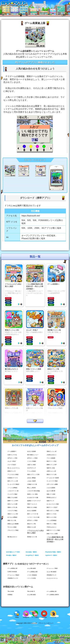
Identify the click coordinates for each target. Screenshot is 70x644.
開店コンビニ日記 (52, 517)
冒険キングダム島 (12, 507)
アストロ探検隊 (51, 458)
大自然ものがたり (52, 455)
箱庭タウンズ (50, 501)
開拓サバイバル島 (52, 474)
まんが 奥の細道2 (51, 572)
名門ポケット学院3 (32, 520)
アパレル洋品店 (31, 471)
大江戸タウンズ (31, 468)
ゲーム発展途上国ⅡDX (53, 595)
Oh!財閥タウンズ (51, 575)
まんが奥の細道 (31, 568)
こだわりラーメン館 (13, 491)
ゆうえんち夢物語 (12, 517)
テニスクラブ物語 (12, 494)
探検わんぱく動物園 (13, 524)
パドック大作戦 (31, 578)
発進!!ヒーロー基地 (32, 494)
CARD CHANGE (12, 572)
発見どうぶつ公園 (12, 504)
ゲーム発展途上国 (12, 568)
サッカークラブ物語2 (13, 484)
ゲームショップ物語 (52, 568)
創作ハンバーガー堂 (33, 514)
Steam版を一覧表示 (31, 552)
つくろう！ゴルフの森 (33, 517)
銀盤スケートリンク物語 (53, 530)
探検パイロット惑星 (52, 534)
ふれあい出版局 (31, 481)
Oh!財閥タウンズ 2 (13, 578)
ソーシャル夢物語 (12, 488)
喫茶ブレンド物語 (52, 524)
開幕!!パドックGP (52, 465)
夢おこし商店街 (31, 488)
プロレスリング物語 (13, 530)
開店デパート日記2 (52, 507)
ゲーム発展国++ (12, 451)
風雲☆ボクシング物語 (53, 511)
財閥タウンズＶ (12, 471)
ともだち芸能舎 (51, 488)
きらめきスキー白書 (33, 497)
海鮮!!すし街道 (51, 468)
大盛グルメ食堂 (31, 465)
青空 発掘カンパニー (33, 455)
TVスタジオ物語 (12, 527)
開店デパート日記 (52, 461)
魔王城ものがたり (12, 537)
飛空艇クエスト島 (32, 537)
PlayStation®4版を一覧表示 (53, 552)
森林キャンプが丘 (52, 514)
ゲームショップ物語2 (13, 575)
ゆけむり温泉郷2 (32, 511)
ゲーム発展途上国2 (32, 572)
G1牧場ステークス (13, 478)
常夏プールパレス (32, 504)
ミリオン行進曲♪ (32, 461)
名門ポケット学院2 (32, 458)
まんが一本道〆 (12, 461)
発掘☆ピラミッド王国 (33, 474)
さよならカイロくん (52, 578)
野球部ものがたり (52, 497)
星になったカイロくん (14, 468)
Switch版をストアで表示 (13, 552)
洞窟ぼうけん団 (31, 527)
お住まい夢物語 (31, 478)
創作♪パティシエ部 (13, 481)
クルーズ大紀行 (12, 465)
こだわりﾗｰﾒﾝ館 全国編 (33, 491)
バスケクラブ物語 (12, 511)
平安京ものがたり (52, 527)
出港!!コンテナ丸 (12, 455)
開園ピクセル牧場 (12, 497)
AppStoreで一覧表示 (51, 555)
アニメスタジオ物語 (13, 474)
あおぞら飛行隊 (51, 491)
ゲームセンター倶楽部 (53, 478)
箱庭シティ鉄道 (51, 494)
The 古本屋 (11, 591)
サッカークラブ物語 (52, 481)
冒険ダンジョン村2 (13, 514)
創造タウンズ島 (31, 524)
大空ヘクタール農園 (52, 484)
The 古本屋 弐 (31, 591)
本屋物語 (10, 595)
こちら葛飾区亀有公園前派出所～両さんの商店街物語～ (55, 539)
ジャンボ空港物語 (52, 520)
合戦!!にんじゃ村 (51, 471)
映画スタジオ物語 (32, 507)
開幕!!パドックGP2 (13, 501)
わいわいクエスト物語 (53, 504)
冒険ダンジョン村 (52, 451)
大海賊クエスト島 (32, 484)
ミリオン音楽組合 (32, 575)
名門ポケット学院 (12, 458)
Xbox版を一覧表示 (11, 555)
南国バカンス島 (12, 520)
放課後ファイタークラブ (34, 501)
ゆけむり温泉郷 (31, 451)
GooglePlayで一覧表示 (32, 555)
